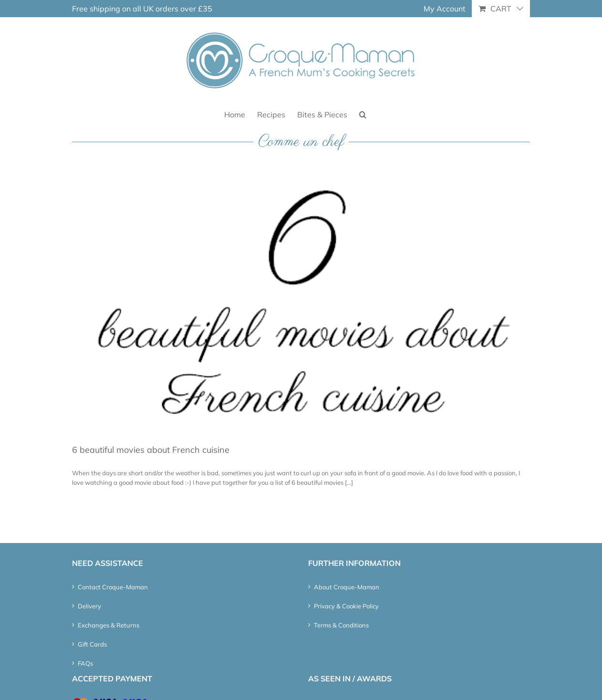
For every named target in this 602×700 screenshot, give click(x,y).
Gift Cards (92, 644)
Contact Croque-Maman (113, 587)
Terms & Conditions (341, 625)
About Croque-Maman (347, 587)
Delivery (89, 606)
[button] (363, 114)
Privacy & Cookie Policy (346, 606)
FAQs (85, 663)
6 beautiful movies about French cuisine (151, 450)
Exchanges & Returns (109, 625)
